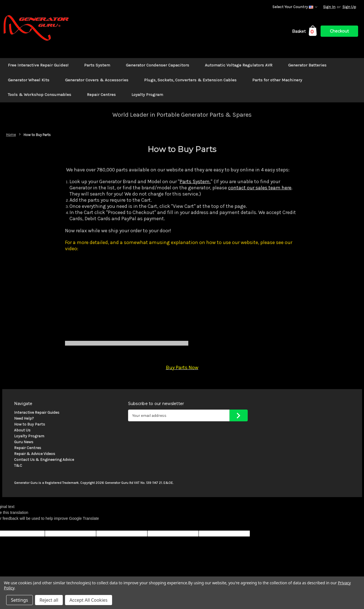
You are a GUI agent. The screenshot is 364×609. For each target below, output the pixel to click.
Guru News (24, 442)
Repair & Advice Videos (35, 454)
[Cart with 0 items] (304, 32)
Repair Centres (101, 95)
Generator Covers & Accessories (97, 80)
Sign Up (349, 7)
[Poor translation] (19, 526)
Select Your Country (295, 7)
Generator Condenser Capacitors (157, 65)
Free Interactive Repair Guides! (38, 65)
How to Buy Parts (30, 424)
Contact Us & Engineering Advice (44, 460)
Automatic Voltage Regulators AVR (239, 65)
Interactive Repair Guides (37, 412)
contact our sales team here (260, 188)
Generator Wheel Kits (29, 80)
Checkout (339, 31)
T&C (18, 466)
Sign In (329, 7)
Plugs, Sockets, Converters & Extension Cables (190, 80)
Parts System (97, 65)
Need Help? (24, 418)
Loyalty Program (147, 95)
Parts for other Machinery (277, 80)
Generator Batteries (307, 65)
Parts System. (195, 181)
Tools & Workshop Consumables (40, 95)
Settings (19, 600)
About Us (22, 430)
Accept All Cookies (89, 600)
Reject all (49, 600)
